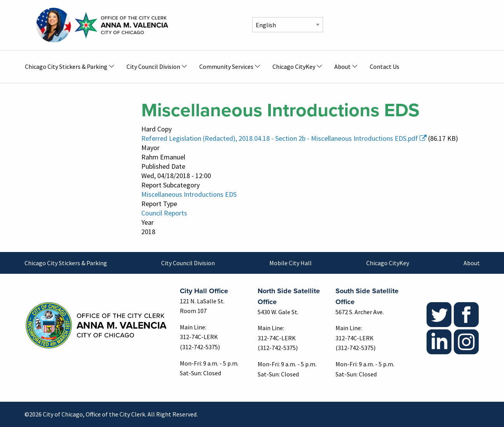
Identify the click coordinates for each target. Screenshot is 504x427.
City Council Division (188, 263)
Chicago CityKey (388, 263)
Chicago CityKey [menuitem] (294, 66)
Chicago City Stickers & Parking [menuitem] (66, 66)
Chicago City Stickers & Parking (66, 263)
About (472, 263)
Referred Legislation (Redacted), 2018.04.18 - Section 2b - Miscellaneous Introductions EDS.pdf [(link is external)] (284, 138)
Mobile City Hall (291, 263)
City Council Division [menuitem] (153, 66)
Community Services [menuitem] (226, 66)
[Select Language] (288, 25)
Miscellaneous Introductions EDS (189, 194)
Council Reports (164, 213)
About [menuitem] (342, 66)
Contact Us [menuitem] (385, 66)
